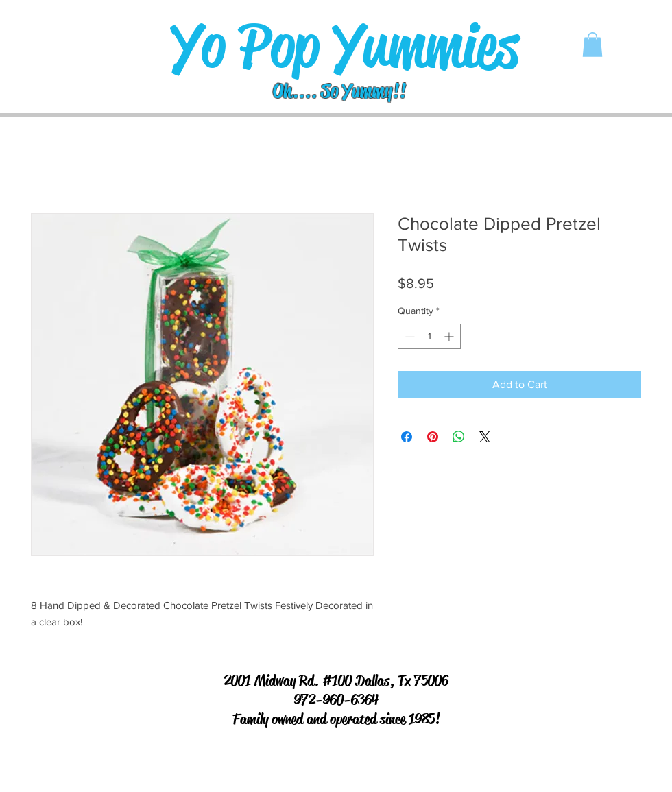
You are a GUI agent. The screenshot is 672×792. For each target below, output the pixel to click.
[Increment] (450, 336)
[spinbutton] (429, 336)
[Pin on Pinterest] (433, 437)
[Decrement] (408, 336)
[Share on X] (485, 437)
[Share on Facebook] (407, 437)
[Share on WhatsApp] (459, 437)
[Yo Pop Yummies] (345, 46)
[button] (592, 45)
